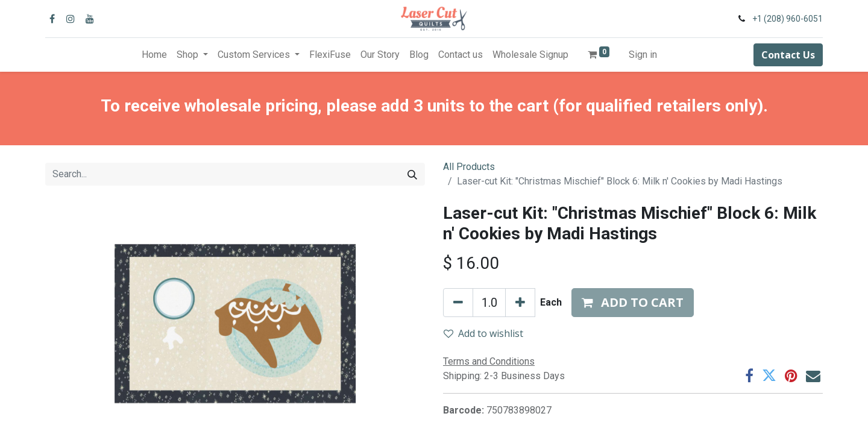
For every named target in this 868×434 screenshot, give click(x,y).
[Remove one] (458, 303)
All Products (469, 167)
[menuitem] (154, 55)
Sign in (643, 55)
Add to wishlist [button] (483, 333)
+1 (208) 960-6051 (788, 19)
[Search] (412, 174)
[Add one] (520, 303)
